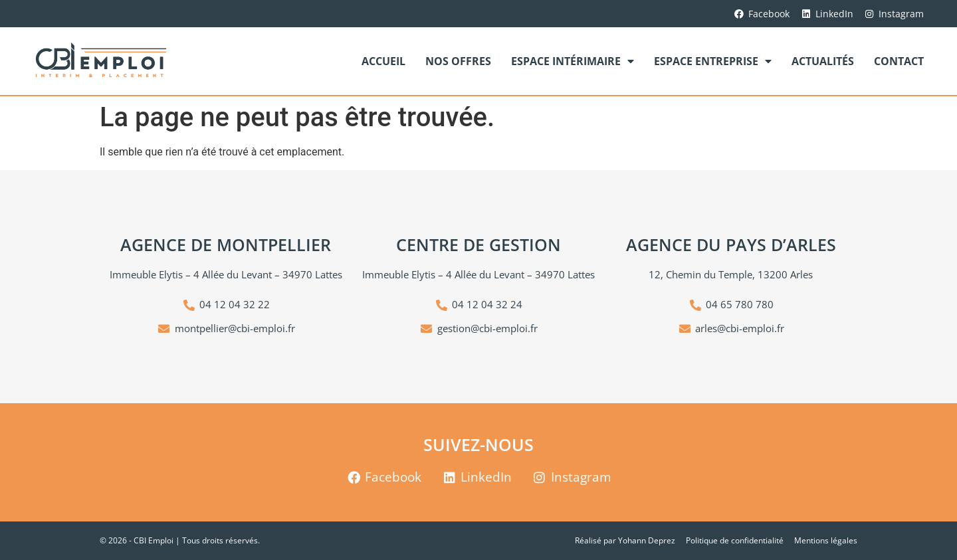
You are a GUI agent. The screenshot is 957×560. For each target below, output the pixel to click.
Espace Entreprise (713, 61)
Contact (899, 61)
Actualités (823, 61)
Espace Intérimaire (573, 61)
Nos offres (458, 61)
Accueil (383, 61)
